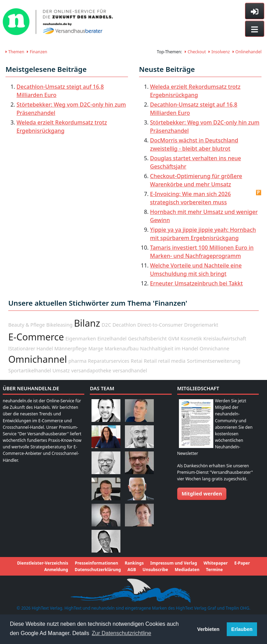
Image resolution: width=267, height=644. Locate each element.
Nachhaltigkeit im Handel (169, 348)
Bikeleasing (59, 325)
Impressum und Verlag (174, 563)
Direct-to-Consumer (160, 325)
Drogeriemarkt (201, 325)
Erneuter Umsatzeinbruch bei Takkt (196, 283)
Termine (215, 570)
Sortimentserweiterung (213, 361)
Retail (150, 361)
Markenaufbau (121, 348)
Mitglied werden (202, 494)
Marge (96, 348)
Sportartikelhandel (30, 370)
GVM (174, 339)
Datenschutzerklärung (98, 570)
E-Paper (242, 563)
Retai (137, 361)
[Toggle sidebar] (255, 11)
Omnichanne (214, 348)
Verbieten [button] (208, 629)
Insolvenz (219, 52)
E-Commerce (36, 337)
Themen (15, 52)
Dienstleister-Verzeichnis (43, 563)
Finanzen (37, 52)
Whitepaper (216, 563)
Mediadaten (187, 570)
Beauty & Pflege (26, 325)
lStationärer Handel (31, 348)
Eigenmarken (81, 339)
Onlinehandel (247, 52)
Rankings (134, 563)
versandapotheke (91, 370)
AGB (132, 570)
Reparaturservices (109, 361)
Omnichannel (38, 359)
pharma (78, 361)
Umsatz (61, 370)
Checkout (195, 52)
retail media (172, 361)
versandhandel (130, 370)
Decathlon (124, 325)
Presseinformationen (96, 563)
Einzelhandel (112, 339)
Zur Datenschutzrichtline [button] (122, 633)
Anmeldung (56, 570)
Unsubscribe (155, 570)
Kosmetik (191, 339)
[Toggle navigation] (255, 29)
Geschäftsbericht (147, 339)
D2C (106, 325)
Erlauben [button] (242, 629)
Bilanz (87, 323)
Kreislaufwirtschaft (225, 339)
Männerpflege (71, 348)
